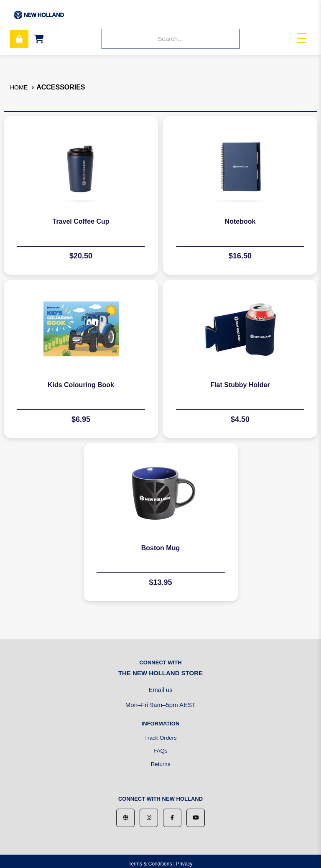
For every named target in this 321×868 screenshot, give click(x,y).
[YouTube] (196, 818)
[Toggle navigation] (302, 39)
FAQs (160, 751)
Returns (161, 764)
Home (19, 87)
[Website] (125, 818)
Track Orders (160, 738)
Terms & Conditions (150, 864)
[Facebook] (172, 818)
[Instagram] (149, 818)
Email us (160, 690)
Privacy (184, 864)
